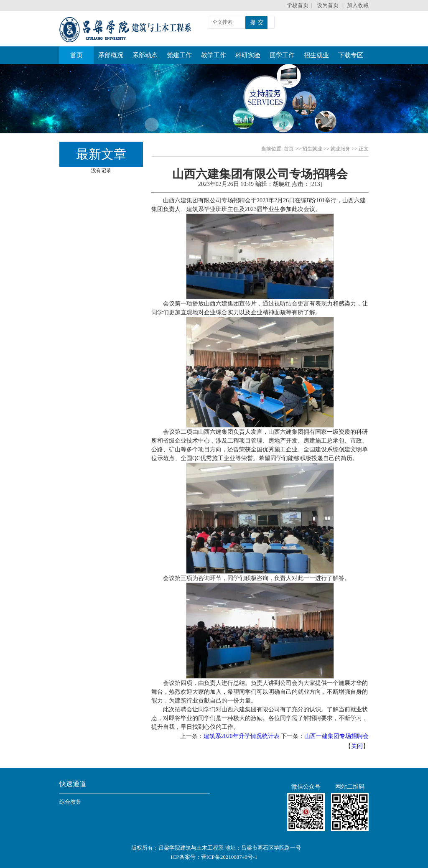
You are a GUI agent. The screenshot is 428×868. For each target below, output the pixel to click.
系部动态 (145, 55)
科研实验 (248, 55)
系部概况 (111, 55)
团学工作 (282, 55)
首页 (76, 52)
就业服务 (340, 149)
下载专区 (351, 55)
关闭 (357, 746)
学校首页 (298, 5)
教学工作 (214, 55)
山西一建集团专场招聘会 (336, 736)
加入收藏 (358, 5)
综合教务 (70, 802)
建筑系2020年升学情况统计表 (242, 736)
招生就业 (316, 55)
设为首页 (328, 5)
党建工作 (179, 55)
